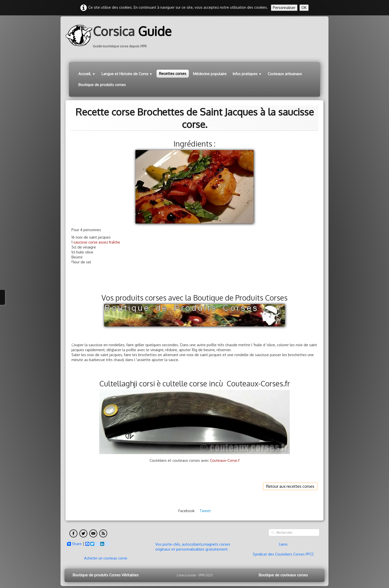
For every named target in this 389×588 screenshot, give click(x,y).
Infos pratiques (247, 74)
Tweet (205, 511)
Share (74, 544)
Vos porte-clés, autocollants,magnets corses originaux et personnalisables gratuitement (193, 547)
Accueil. (87, 74)
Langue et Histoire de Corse (127, 74)
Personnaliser (284, 8)
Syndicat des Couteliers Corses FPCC (283, 554)
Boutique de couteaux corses (283, 575)
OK (304, 8)
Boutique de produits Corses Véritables (106, 575)
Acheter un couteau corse (106, 558)
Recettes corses (173, 74)
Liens (283, 544)
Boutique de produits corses (102, 85)
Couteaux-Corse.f (225, 460)
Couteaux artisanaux (285, 74)
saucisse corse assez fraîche (97, 242)
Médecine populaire (210, 74)
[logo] (120, 35)
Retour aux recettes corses (290, 486)
